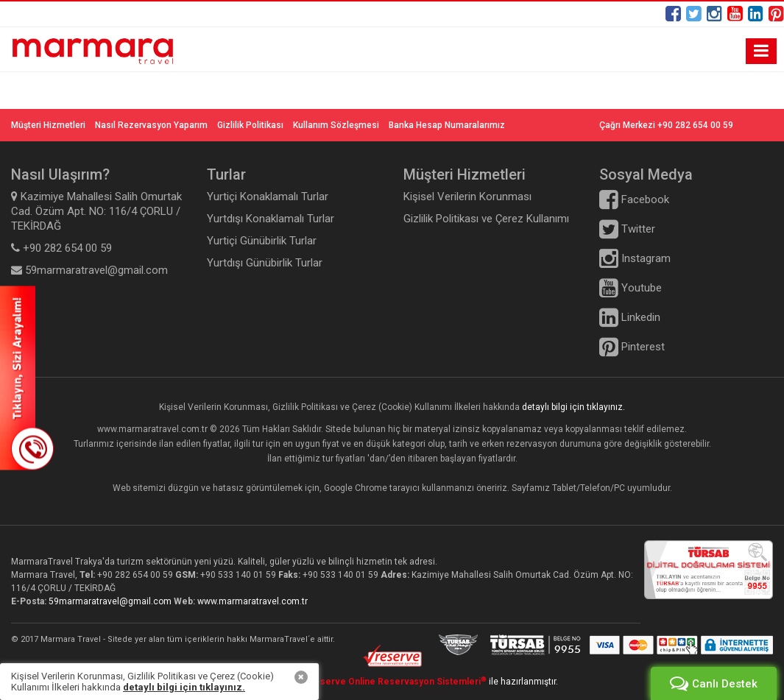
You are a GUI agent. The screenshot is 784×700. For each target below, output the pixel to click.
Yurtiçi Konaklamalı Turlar (268, 197)
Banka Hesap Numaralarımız (447, 125)
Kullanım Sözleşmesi (336, 125)
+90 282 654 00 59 (135, 575)
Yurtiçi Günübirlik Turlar (262, 241)
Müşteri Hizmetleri (48, 125)
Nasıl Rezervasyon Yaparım (151, 125)
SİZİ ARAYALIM (27, 378)
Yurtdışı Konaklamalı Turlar (271, 219)
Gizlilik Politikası (250, 125)
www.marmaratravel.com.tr (252, 601)
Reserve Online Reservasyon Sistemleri (398, 682)
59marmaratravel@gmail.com (111, 601)
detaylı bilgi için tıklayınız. (573, 407)
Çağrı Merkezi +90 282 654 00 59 (666, 125)
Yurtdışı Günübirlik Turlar (265, 263)
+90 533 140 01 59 (238, 575)
